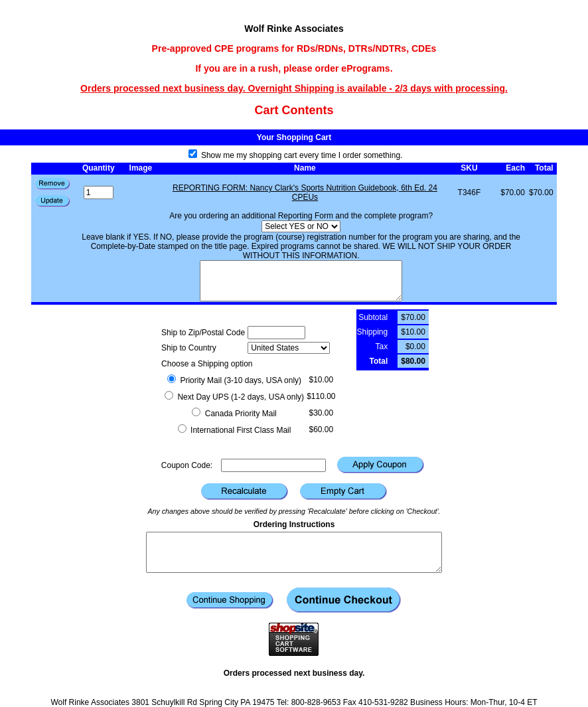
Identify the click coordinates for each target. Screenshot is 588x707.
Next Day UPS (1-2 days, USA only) (234, 397)
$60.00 (321, 430)
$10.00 (321, 380)
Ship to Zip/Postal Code (203, 333)
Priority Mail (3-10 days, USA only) (234, 380)
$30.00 (321, 413)
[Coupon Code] (273, 465)
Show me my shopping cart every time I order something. (296, 155)
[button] (52, 201)
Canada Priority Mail (234, 414)
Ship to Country (189, 348)
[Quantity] (99, 193)
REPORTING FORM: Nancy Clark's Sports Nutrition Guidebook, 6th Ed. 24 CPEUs (305, 193)
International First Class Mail (235, 430)
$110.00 (321, 396)
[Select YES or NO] (301, 226)
